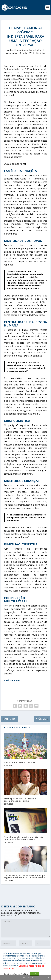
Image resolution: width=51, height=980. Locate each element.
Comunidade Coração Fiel (28, 50)
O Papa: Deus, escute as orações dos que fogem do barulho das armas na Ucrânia (25, 876)
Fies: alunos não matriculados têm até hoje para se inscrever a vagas (24, 838)
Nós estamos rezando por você (20, 762)
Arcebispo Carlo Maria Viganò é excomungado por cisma (20, 800)
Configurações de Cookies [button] (16, 974)
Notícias (41, 53)
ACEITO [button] (34, 974)
